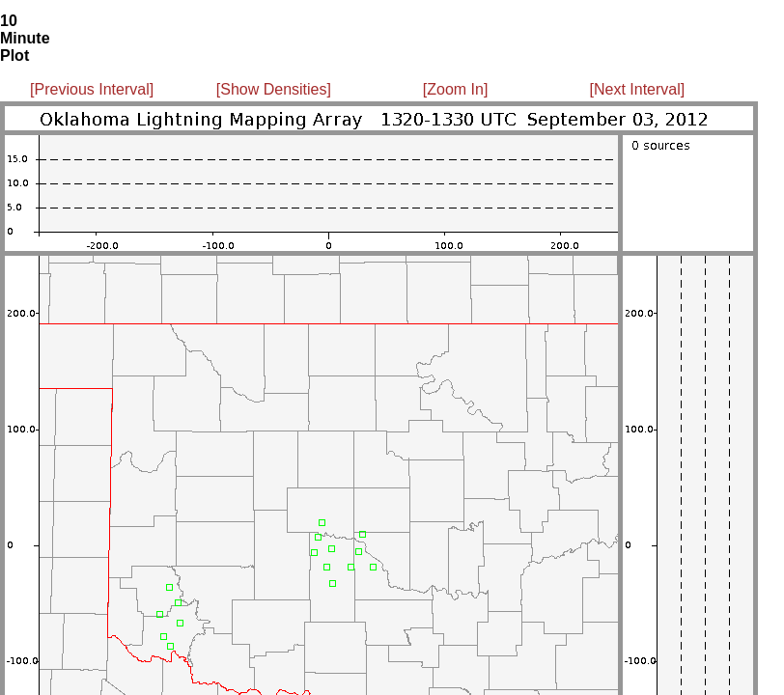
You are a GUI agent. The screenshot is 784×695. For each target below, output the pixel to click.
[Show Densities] (274, 89)
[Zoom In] (456, 89)
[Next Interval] (638, 89)
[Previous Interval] (92, 89)
